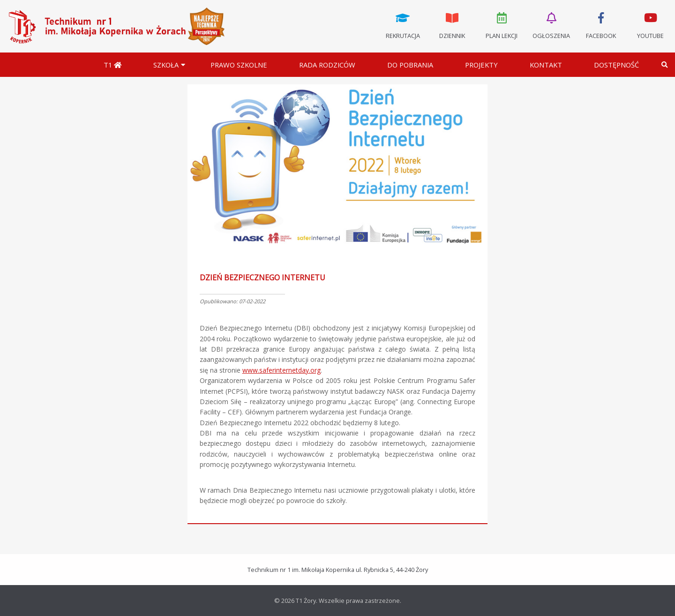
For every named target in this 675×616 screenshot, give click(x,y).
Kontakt (546, 65)
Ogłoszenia (551, 25)
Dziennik (452, 25)
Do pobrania (410, 65)
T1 (112, 65)
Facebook (601, 25)
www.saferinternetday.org (281, 370)
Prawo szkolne (239, 65)
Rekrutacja (403, 25)
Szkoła (166, 65)
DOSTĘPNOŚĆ (616, 65)
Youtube (650, 25)
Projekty (481, 65)
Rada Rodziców (327, 65)
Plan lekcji (502, 25)
